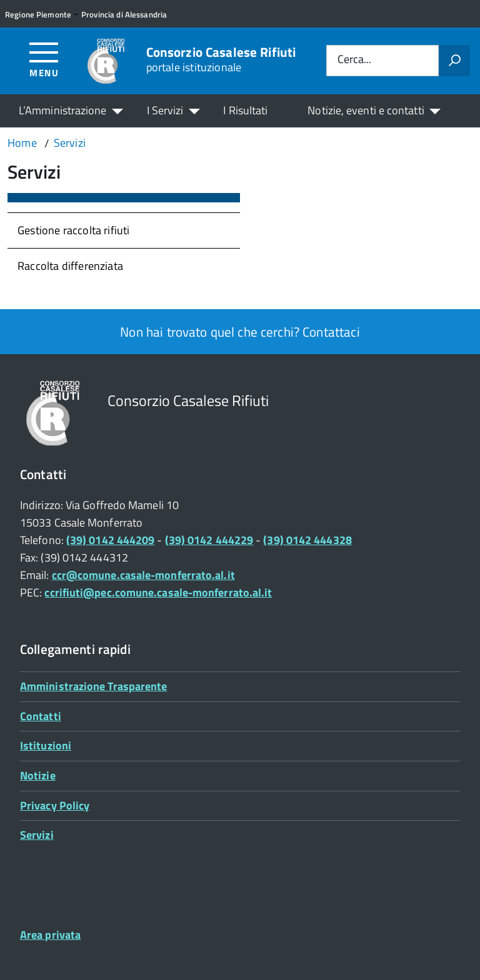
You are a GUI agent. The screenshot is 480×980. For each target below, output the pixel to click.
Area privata (50, 935)
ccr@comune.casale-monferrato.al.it (143, 575)
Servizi (37, 835)
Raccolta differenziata (70, 266)
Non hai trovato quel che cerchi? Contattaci (240, 332)
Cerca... (354, 60)
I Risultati (245, 110)
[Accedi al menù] (44, 59)
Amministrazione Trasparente (93, 686)
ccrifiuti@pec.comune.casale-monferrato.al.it (158, 592)
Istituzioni (46, 745)
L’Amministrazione (63, 110)
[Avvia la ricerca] (454, 61)
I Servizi (165, 110)
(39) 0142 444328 (307, 540)
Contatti (41, 716)
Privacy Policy (55, 805)
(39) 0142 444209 (110, 540)
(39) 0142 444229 (209, 540)
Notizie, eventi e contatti (366, 110)
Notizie (38, 775)
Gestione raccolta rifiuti (74, 230)
